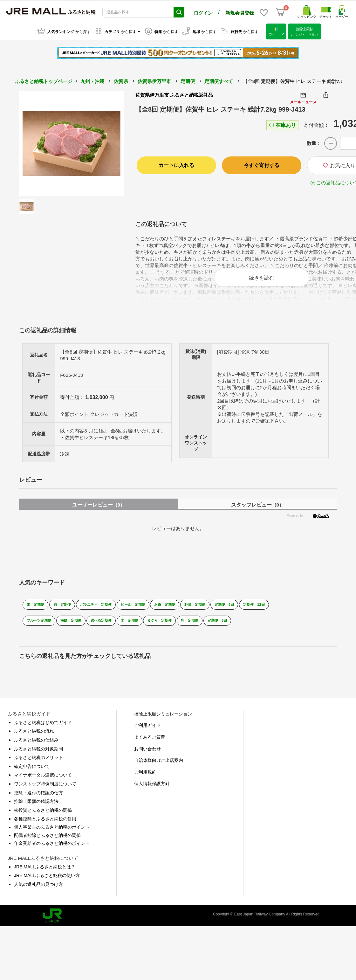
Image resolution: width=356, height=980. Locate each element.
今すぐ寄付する (262, 164)
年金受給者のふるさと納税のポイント (52, 848)
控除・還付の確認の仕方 (38, 797)
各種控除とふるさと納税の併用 (45, 823)
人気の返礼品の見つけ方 (38, 888)
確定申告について (32, 770)
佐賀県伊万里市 (154, 80)
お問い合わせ (147, 753)
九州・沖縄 (92, 80)
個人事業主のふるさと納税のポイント (52, 831)
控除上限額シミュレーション (163, 718)
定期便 (188, 80)
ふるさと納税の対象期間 (38, 753)
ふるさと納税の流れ (34, 735)
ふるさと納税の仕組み (36, 744)
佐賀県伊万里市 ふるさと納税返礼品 (174, 94)
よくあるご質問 (150, 742)
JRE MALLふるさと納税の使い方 (47, 880)
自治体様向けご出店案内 (159, 765)
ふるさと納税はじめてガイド (43, 727)
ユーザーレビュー (99, 509)
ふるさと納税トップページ (44, 80)
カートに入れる (176, 164)
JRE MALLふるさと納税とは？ (45, 871)
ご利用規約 (145, 776)
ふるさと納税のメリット (38, 762)
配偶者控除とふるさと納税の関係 (47, 839)
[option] (72, 142)
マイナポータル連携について (43, 779)
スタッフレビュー (257, 509)
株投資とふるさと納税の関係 (43, 814)
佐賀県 (121, 80)
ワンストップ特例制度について (45, 788)
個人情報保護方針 (152, 788)
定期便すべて (219, 80)
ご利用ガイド (147, 730)
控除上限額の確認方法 (36, 806)
